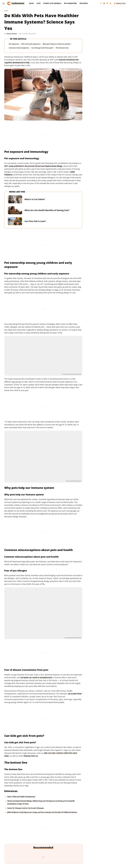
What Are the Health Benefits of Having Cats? (47, 210)
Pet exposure (14, 44)
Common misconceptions (19, 48)
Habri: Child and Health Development (21, 797)
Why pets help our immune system (57, 44)
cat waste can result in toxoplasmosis (36, 677)
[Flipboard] (107, 3)
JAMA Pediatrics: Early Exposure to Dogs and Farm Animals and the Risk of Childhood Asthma (42, 812)
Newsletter (120, 3)
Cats (38, 3)
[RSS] (110, 3)
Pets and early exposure (31, 44)
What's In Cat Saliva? (35, 199)
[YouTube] (104, 3)
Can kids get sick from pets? (42, 48)
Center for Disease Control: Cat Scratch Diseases (25, 808)
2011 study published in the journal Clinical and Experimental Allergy (33, 166)
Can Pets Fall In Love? (35, 221)
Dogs (31, 3)
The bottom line (62, 48)
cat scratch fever (75, 694)
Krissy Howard (12, 34)
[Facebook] (101, 3)
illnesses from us (31, 756)
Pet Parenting (70, 3)
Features (84, 3)
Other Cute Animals (52, 3)
